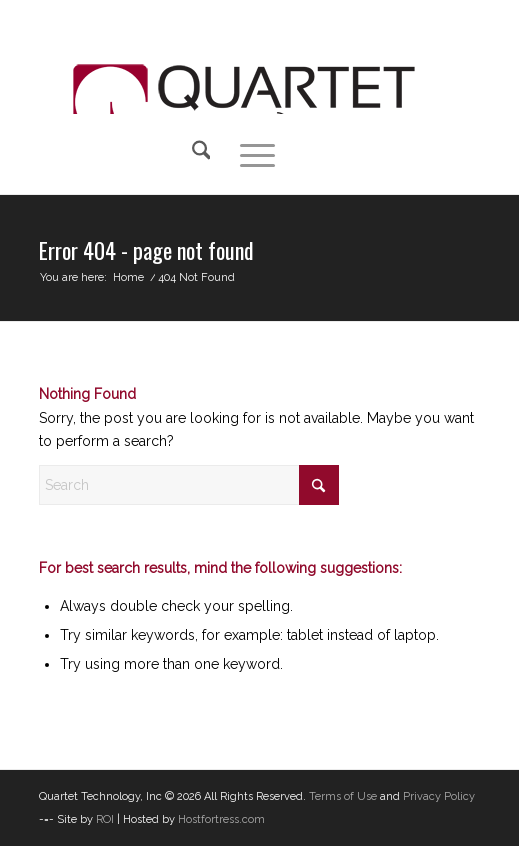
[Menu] (247, 154)
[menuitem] (196, 154)
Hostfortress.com (221, 819)
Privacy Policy (439, 796)
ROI (105, 819)
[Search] (191, 154)
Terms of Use (343, 796)
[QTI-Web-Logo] (244, 62)
